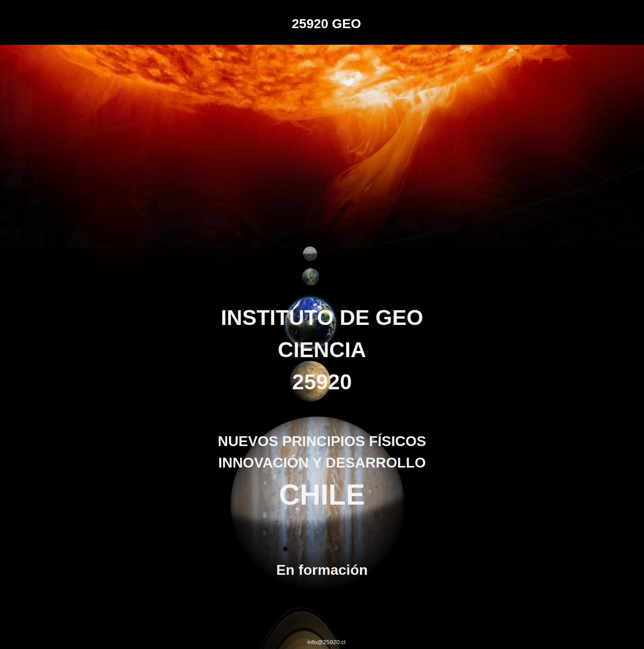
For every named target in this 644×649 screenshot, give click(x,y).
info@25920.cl (326, 642)
